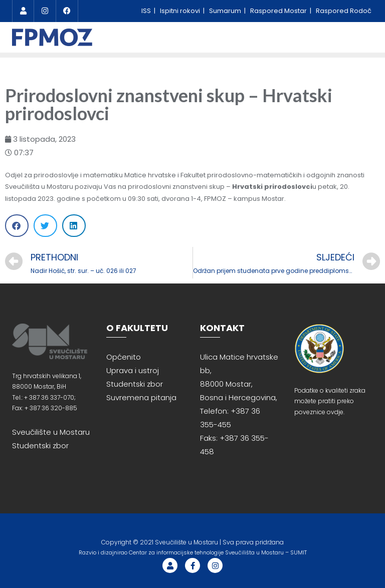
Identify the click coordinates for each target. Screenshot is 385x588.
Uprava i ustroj (133, 370)
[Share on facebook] (17, 226)
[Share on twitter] (45, 226)
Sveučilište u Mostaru (51, 432)
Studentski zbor (40, 446)
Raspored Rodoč (344, 11)
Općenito (124, 357)
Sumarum (226, 11)
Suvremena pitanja (141, 397)
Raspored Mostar (279, 11)
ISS (147, 11)
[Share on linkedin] (74, 226)
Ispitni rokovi (181, 11)
